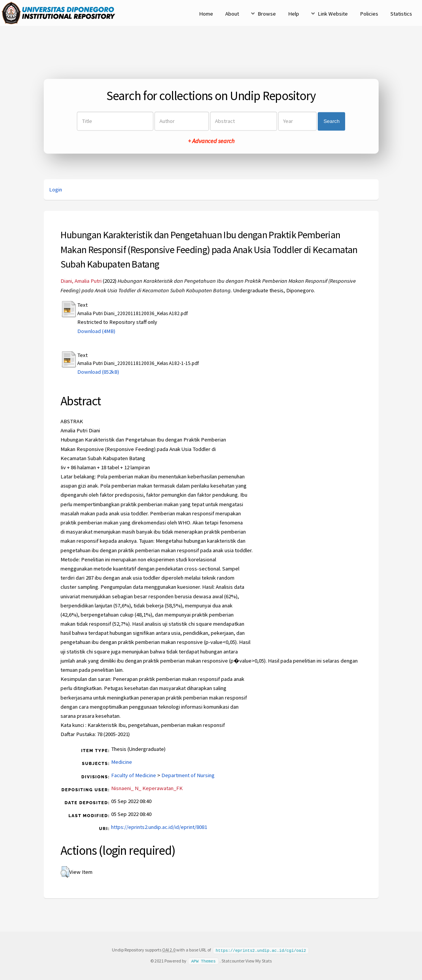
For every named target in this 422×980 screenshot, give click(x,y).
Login (56, 190)
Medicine (122, 762)
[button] (65, 872)
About (232, 14)
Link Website (333, 14)
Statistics (401, 14)
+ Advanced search (211, 141)
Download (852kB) (98, 372)
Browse (267, 14)
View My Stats (259, 960)
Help (294, 14)
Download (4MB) (96, 331)
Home (206, 14)
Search (331, 121)
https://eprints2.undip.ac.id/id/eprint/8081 (159, 827)
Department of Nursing (188, 775)
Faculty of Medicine (134, 775)
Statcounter (233, 960)
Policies (369, 14)
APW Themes (203, 961)
